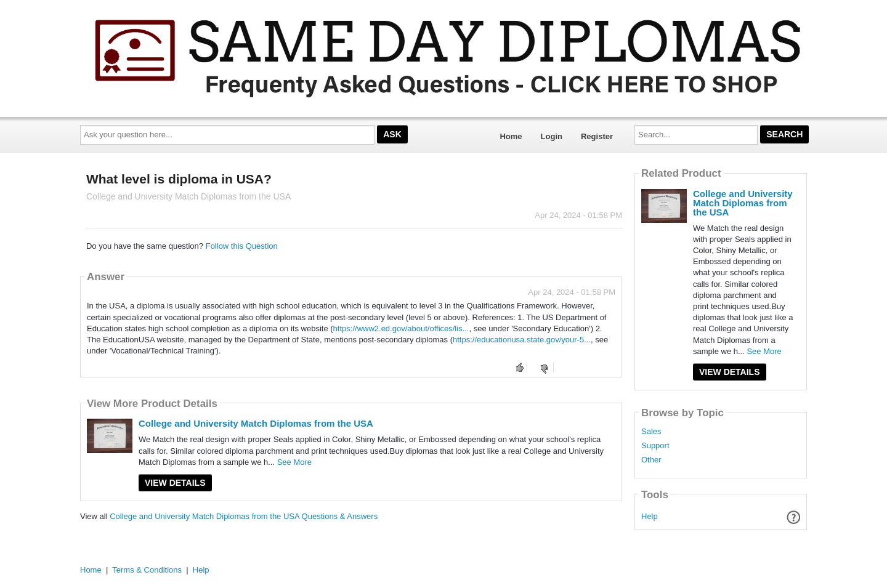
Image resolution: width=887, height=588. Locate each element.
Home (511, 136)
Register (597, 136)
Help (650, 516)
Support (655, 446)
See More (294, 462)
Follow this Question (242, 246)
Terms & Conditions (147, 570)
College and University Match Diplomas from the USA (256, 423)
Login (552, 136)
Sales (651, 432)
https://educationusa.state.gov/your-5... (522, 340)
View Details (175, 483)
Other (651, 460)
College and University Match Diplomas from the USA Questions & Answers (244, 516)
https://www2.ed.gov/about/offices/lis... (401, 328)
